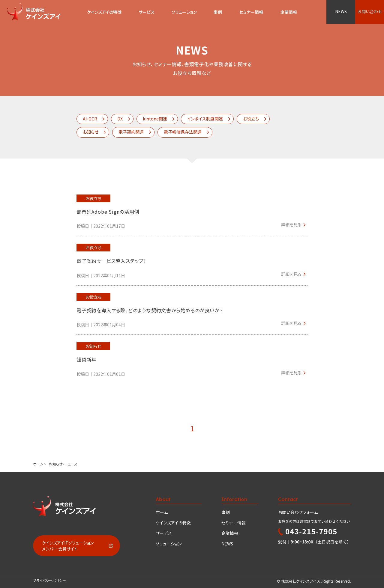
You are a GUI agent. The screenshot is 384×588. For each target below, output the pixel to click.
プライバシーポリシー (49, 580)
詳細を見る (291, 224)
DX (120, 119)
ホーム (38, 464)
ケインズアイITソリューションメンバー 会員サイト (68, 546)
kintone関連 (155, 119)
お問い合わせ (370, 11)
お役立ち (251, 119)
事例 (226, 512)
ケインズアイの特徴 (173, 523)
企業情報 (230, 533)
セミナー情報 (234, 523)
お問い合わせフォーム (298, 512)
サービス (147, 12)
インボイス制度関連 (205, 119)
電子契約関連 (131, 132)
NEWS (341, 11)
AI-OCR (90, 119)
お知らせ (91, 132)
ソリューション (184, 12)
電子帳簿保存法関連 (183, 132)
